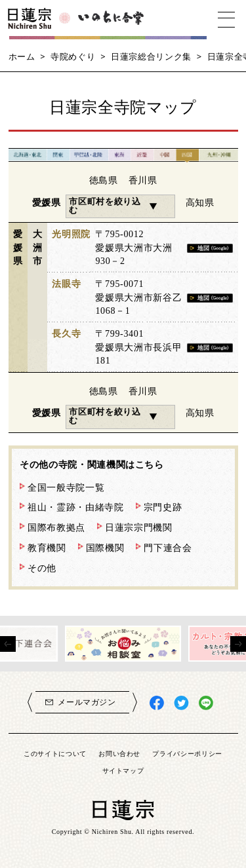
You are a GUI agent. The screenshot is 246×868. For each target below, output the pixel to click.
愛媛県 (47, 202)
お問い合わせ (119, 753)
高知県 (200, 202)
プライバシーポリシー (187, 753)
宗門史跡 (163, 507)
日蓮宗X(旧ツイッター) (181, 703)
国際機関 (105, 548)
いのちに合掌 (112, 20)
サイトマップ (123, 770)
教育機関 (47, 548)
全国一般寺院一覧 (66, 487)
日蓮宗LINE (206, 703)
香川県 (143, 180)
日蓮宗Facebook (157, 703)
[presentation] (8, 644)
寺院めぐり (73, 56)
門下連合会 (168, 548)
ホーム (22, 56)
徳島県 (104, 180)
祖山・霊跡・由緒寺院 (76, 507)
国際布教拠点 (56, 527)
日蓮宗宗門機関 (139, 527)
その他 (42, 568)
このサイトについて (55, 753)
